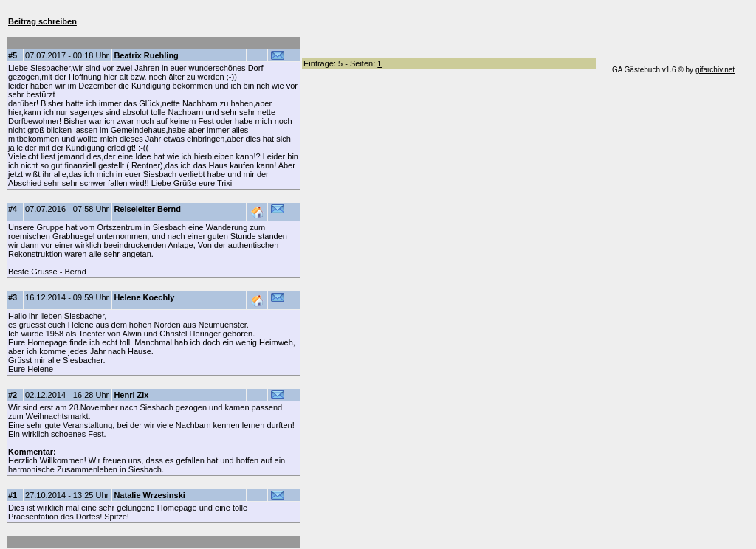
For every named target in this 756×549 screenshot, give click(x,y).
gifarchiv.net (715, 70)
